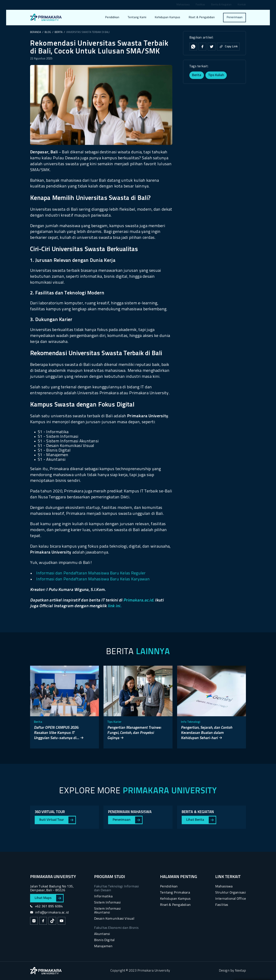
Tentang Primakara (175, 893)
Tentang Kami (137, 17)
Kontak (242, 5)
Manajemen (103, 946)
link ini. (115, 606)
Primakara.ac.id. (139, 600)
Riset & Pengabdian (202, 17)
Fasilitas (200, 5)
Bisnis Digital (104, 940)
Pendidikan (112, 17)
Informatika (103, 897)
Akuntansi (102, 934)
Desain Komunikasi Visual (114, 919)
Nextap (240, 971)
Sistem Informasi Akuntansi (107, 911)
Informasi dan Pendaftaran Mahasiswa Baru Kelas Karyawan (93, 579)
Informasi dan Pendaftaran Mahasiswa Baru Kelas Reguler (91, 573)
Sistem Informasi (107, 903)
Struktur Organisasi (231, 893)
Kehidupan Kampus (167, 17)
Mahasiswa (183, 5)
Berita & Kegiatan (221, 5)
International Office (231, 899)
